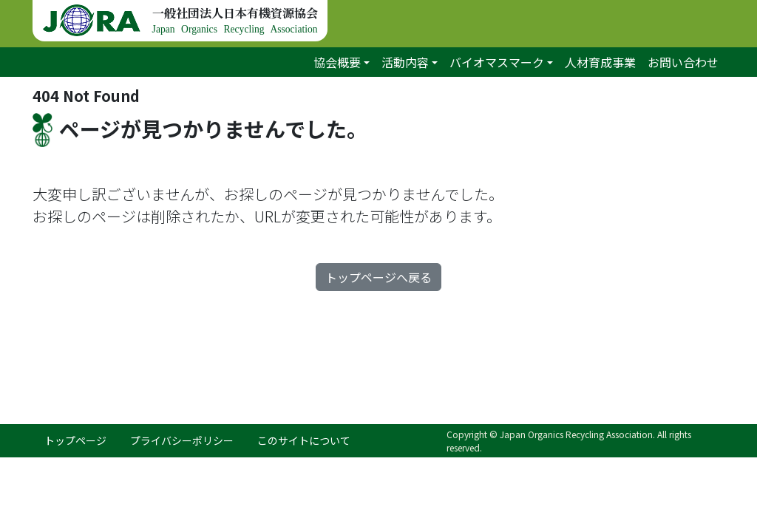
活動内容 (405, 62)
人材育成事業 (600, 62)
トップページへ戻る (378, 277)
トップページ (75, 440)
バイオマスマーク (497, 62)
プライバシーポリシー (182, 440)
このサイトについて (304, 440)
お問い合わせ (683, 62)
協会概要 (337, 62)
